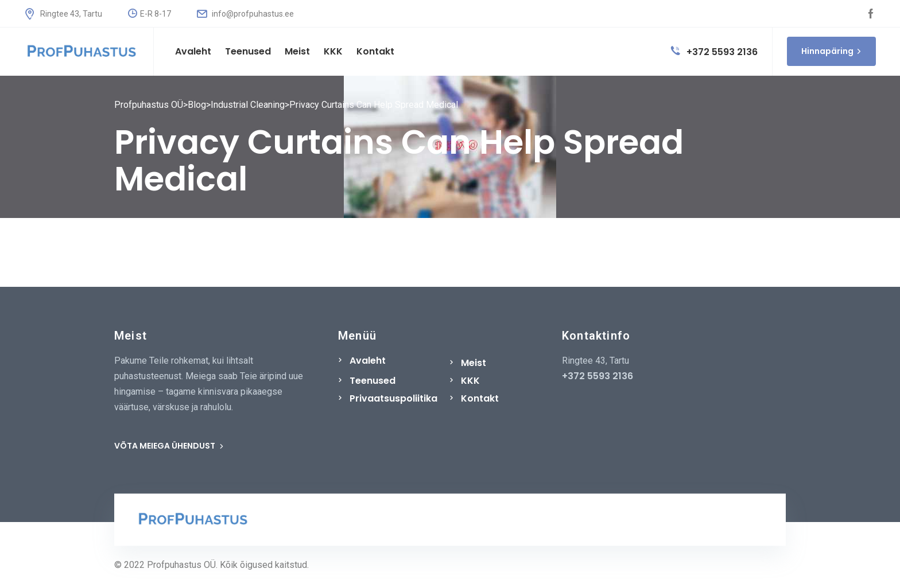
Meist (474, 363)
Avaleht (368, 361)
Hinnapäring (831, 51)
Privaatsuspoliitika (393, 398)
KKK (470, 381)
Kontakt (480, 398)
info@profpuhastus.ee (245, 14)
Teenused (373, 381)
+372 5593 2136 (714, 52)
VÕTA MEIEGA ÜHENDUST (169, 446)
